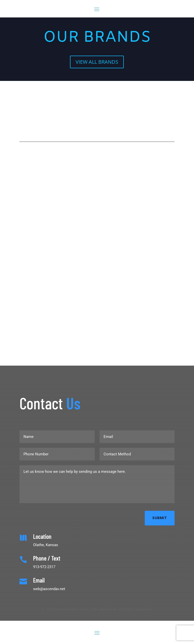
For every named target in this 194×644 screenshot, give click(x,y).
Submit (160, 518)
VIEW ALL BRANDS (97, 62)
